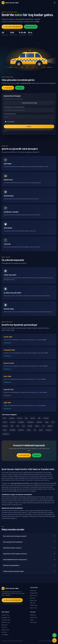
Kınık (18, 426)
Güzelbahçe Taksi (6, 620)
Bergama (5, 426)
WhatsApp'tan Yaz (31, 27)
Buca (26, 418)
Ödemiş (37, 426)
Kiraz (23, 426)
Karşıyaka (12, 418)
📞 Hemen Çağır (8, 88)
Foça (53, 422)
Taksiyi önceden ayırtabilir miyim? (13, 571)
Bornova (20, 418)
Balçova (5, 422)
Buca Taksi (33, 598)
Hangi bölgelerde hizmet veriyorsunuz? (15, 560)
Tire (43, 426)
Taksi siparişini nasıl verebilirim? (13, 542)
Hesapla (29, 126)
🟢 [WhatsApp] (54, 635)
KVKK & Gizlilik (33, 622)
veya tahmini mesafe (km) (10, 114)
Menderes (21, 430)
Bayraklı (33, 418)
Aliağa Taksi (5, 625)
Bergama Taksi (5, 630)
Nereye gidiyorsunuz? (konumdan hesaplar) (14, 107)
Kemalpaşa (12, 430)
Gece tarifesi (11, 122)
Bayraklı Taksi (33, 600)
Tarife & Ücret (34, 617)
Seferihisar (6, 434)
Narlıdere (13, 422)
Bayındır (50, 426)
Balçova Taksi (33, 608)
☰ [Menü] (55, 3)
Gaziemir (46, 418)
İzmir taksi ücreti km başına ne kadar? (15, 536)
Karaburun (49, 430)
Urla (35, 430)
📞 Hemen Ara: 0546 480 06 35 (12, 600)
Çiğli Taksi (33, 603)
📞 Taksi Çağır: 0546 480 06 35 (12, 27)
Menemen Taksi (6, 622)
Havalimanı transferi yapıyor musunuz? (15, 554)
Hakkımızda (33, 615)
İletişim (32, 620)
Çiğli (39, 418)
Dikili (12, 426)
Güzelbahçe (30, 422)
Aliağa (47, 422)
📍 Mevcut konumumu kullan (29, 103)
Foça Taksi (4, 627)
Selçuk (29, 430)
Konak (4, 418)
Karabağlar (21, 422)
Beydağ (30, 426)
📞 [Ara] (54, 640)
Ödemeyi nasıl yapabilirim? (11, 565)
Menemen (39, 422)
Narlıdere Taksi (5, 615)
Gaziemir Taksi (34, 605)
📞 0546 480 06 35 (24, 455)
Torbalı (5, 430)
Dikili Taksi (4, 632)
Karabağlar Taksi (6, 617)
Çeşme (41, 430)
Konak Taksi (33, 591)
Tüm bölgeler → (6, 635)
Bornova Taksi (34, 595)
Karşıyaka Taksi (34, 593)
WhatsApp (20, 88)
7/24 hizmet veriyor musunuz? (12, 548)
